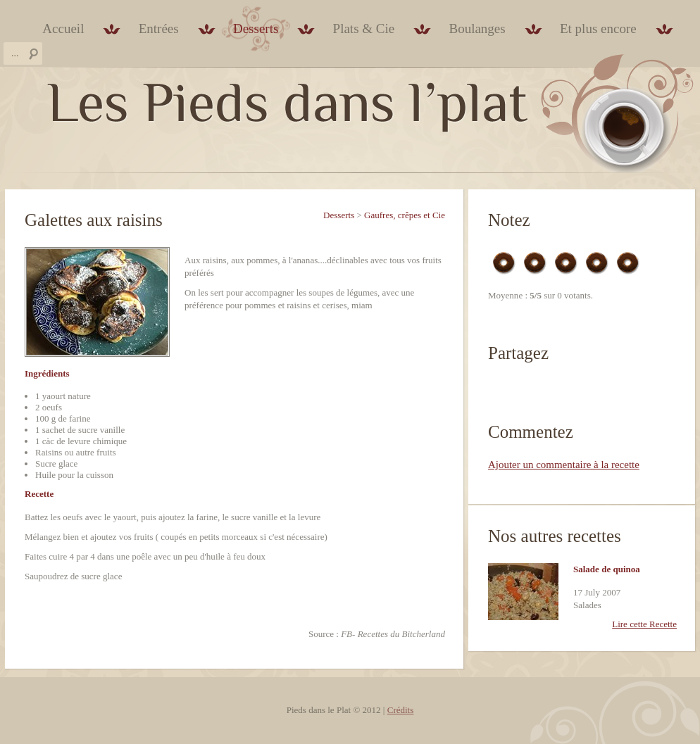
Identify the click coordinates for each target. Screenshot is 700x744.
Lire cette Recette (644, 624)
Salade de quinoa (607, 569)
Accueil (63, 29)
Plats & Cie (364, 29)
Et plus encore (598, 29)
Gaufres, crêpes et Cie (405, 215)
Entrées (159, 29)
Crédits (401, 710)
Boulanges (477, 29)
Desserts (256, 29)
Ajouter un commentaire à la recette (564, 465)
